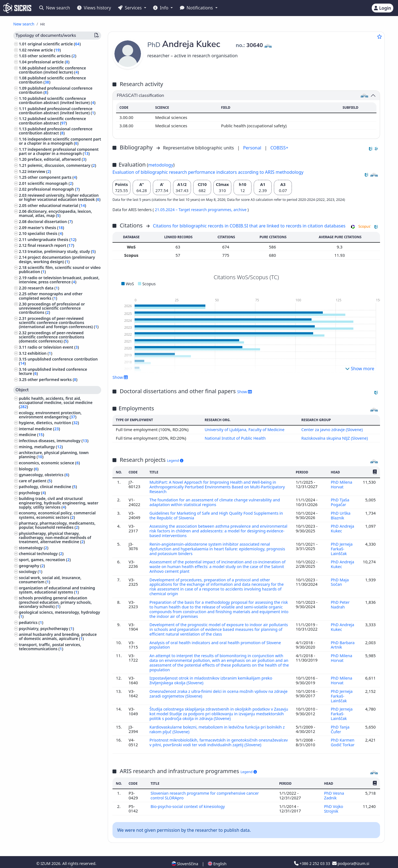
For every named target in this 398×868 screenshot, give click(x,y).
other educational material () (57, 205)
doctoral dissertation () (50, 221)
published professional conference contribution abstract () (56, 131)
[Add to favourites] (379, 37)
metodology (161, 165)
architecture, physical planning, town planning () (54, 455)
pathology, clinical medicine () (48, 487)
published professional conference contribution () (56, 90)
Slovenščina (185, 855)
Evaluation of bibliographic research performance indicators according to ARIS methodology (208, 172)
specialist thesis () (45, 233)
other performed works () (53, 379)
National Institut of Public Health (235, 438)
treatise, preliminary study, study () (62, 251)
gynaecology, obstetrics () (44, 475)
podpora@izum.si (351, 855)
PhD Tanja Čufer (340, 722)
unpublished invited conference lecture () (53, 371)
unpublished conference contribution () (58, 361)
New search (55, 8)
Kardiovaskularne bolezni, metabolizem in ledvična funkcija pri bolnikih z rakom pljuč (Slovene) (219, 722)
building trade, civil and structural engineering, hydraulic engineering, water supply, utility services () (59, 503)
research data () (43, 288)
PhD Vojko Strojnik (333, 800)
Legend (175, 460)
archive (240, 210)
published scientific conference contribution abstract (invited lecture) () (57, 100)
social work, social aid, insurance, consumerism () (50, 580)
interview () (39, 171)
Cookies (44, 861)
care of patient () (35, 481)
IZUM (46, 855)
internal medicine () (39, 429)
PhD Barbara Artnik (343, 640)
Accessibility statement (75, 861)
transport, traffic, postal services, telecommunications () (50, 647)
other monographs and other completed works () (51, 296)
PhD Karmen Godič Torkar (343, 735)
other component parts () (52, 177)
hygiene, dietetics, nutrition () (49, 423)
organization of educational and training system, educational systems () (57, 590)
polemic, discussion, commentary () (62, 165)
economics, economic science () (49, 463)
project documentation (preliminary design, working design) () (57, 259)
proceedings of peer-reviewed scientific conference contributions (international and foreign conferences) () (59, 322)
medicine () (31, 435)
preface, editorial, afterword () (57, 159)
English (217, 855)
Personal (253, 148)
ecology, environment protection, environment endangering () (50, 415)
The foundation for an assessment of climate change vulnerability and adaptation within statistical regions (216, 501)
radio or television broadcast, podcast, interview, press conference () (59, 280)
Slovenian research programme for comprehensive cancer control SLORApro (206, 787)
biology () (29, 469)
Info (161, 8)
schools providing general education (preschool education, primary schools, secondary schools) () (55, 602)
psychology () (32, 493)
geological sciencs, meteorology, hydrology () (59, 614)
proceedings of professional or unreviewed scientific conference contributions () (52, 308)
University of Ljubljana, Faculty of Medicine (244, 429)
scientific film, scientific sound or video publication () (60, 270)
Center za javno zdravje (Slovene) (332, 429)
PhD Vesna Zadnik (334, 787)
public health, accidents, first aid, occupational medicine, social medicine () (56, 402)
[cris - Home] (17, 8)
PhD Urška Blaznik (341, 514)
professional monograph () (54, 189)
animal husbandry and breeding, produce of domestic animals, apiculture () (58, 636)
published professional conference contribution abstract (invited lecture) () (57, 111)
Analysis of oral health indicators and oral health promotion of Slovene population (217, 640)
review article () (44, 50)
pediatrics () (31, 622)
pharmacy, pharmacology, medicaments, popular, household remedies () (57, 525)
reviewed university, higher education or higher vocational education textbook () (60, 197)
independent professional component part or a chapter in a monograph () (59, 151)
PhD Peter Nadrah (340, 600)
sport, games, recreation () (45, 560)
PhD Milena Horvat (342, 484)
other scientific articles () (52, 56)
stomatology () (34, 548)
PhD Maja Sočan (340, 579)
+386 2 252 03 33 (313, 855)
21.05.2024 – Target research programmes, (194, 210)
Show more (360, 369)
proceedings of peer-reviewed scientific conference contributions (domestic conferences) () (51, 337)
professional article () (49, 62)
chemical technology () (41, 554)
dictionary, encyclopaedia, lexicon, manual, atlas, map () (55, 213)
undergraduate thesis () (52, 239)
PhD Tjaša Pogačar (340, 501)
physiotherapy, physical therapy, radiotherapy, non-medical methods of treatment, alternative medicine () (55, 537)
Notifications (197, 8)
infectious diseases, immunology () (54, 441)
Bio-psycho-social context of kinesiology (189, 798)
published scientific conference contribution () (52, 80)
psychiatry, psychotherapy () (46, 629)
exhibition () (40, 353)
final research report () (51, 245)
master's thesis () (46, 228)
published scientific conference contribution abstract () (52, 121)
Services (130, 8)
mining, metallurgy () (41, 447)
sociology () (31, 572)
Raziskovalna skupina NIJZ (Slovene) (335, 438)
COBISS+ (279, 148)
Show (120, 377)
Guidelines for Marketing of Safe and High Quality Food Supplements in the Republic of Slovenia (218, 514)
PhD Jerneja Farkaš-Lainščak (342, 546)
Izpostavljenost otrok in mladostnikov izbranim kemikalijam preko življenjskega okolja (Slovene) (213, 674)
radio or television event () (53, 347)
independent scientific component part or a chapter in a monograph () (60, 141)
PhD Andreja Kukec (343, 527)
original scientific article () (54, 44)
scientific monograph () (50, 183)
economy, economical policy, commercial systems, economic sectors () (57, 515)
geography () (32, 566)
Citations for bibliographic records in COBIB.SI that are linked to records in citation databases (249, 226)
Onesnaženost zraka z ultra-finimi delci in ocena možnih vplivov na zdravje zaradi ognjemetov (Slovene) (213, 687)
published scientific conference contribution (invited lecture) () (52, 70)
